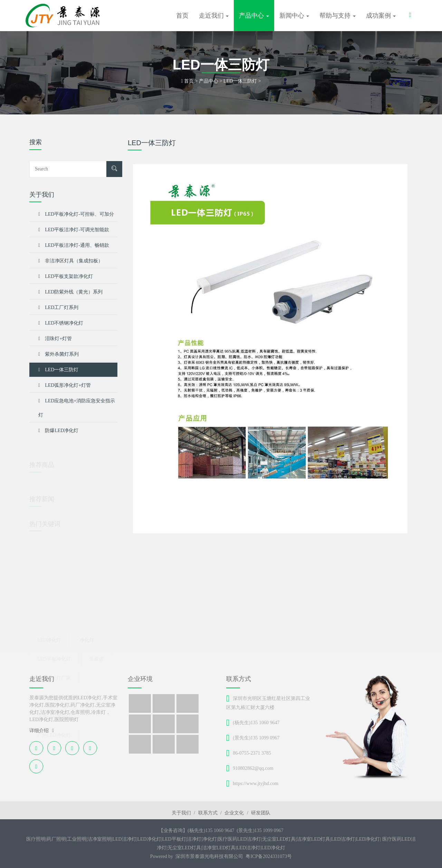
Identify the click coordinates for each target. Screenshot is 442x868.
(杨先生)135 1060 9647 (256, 723)
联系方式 (208, 813)
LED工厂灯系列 (58, 307)
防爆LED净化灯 (58, 431)
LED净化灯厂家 (54, 666)
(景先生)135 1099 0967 (256, 738)
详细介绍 (42, 731)
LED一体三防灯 (240, 81)
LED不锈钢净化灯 (61, 323)
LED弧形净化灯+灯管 (65, 385)
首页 (182, 16)
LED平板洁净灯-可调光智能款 (74, 230)
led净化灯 (49, 628)
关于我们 (181, 813)
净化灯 (87, 628)
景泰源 (96, 647)
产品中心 (209, 81)
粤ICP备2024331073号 (269, 856)
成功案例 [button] (381, 16)
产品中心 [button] (254, 16)
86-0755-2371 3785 (252, 753)
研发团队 (261, 813)
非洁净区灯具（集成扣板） (71, 261)
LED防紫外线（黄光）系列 (70, 292)
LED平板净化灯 (54, 647)
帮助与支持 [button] (338, 16)
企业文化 (234, 813)
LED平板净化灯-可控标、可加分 (76, 214)
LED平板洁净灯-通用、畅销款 (74, 245)
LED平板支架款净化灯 (66, 276)
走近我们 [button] (214, 16)
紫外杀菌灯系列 (59, 354)
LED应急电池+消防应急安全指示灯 (77, 406)
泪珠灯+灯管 (55, 339)
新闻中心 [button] (294, 16)
